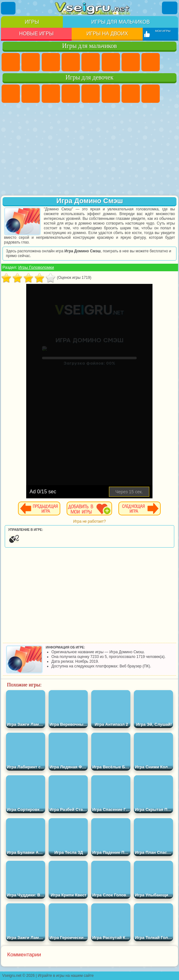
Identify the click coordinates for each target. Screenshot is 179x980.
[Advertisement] (89, 150)
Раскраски (151, 94)
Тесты (91, 94)
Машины (151, 62)
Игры (32, 22)
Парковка (11, 62)
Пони (11, 94)
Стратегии (51, 62)
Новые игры (36, 34)
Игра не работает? (89, 521)
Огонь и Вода (51, 94)
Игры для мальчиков (120, 22)
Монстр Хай (111, 94)
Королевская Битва (111, 62)
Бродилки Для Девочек (131, 94)
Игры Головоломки (36, 267)
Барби (71, 94)
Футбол (31, 62)
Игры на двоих (107, 34)
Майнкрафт (131, 62)
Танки (71, 62)
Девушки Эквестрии (31, 94)
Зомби (91, 62)
